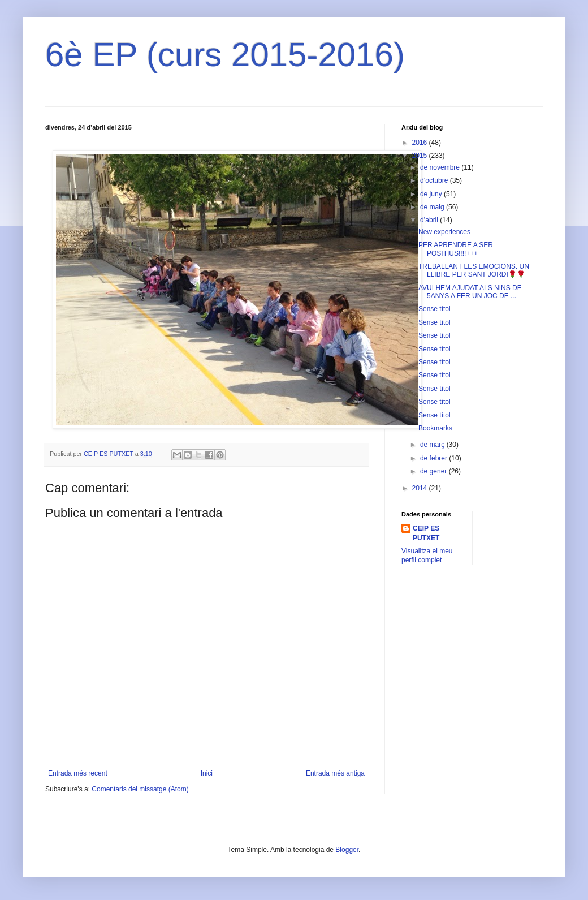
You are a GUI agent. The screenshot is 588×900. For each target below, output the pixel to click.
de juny (432, 194)
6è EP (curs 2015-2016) (225, 55)
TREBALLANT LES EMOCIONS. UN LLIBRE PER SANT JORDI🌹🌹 (474, 270)
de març (433, 445)
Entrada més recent (78, 773)
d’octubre (435, 180)
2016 (421, 143)
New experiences (444, 232)
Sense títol (434, 309)
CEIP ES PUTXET (426, 533)
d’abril (430, 220)
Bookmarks (435, 428)
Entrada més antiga (335, 773)
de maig (433, 207)
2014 (421, 488)
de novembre (441, 167)
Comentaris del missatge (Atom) (140, 789)
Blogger (347, 850)
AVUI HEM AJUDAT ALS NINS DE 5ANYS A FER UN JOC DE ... (470, 292)
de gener (434, 471)
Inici (207, 773)
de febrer (434, 458)
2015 (421, 156)
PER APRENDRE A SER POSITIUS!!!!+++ (456, 249)
